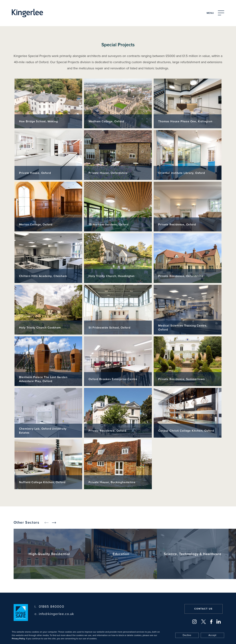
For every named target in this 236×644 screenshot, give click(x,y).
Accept (212, 635)
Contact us (203, 609)
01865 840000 (49, 607)
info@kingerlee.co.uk (54, 614)
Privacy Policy (18, 639)
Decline (187, 635)
